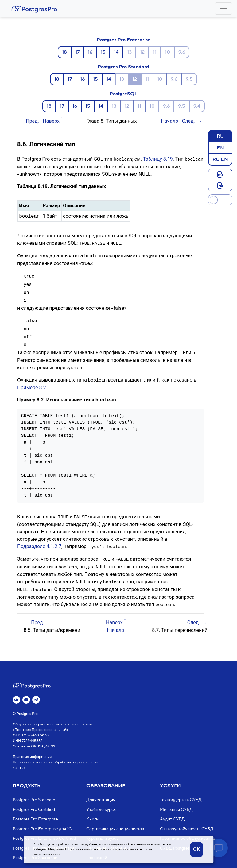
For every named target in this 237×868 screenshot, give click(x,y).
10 (167, 52)
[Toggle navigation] (223, 9)
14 (116, 52)
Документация (101, 800)
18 (64, 52)
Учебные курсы (101, 810)
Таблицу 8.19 (158, 159)
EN (220, 148)
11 (155, 52)
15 (103, 52)
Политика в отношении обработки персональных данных (55, 765)
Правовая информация (32, 757)
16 (90, 52)
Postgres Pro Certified (34, 810)
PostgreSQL (123, 94)
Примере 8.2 (32, 384)
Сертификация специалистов (115, 829)
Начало (169, 121)
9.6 (182, 52)
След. (188, 121)
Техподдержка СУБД (181, 800)
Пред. (32, 121)
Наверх (51, 121)
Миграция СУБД (176, 810)
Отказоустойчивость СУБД (187, 829)
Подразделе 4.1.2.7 (39, 543)
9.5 (189, 79)
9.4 (197, 106)
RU (220, 136)
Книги (92, 820)
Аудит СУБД (172, 820)
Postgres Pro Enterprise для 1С (42, 829)
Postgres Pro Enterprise (124, 40)
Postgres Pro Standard (123, 67)
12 (142, 52)
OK (196, 849)
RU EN (220, 159)
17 (77, 52)
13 (129, 52)
